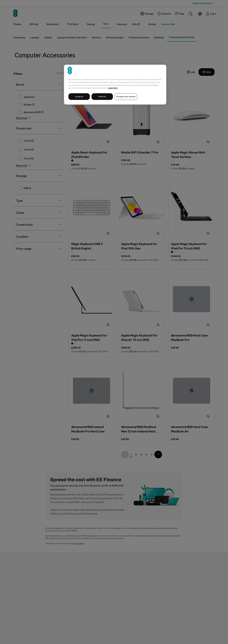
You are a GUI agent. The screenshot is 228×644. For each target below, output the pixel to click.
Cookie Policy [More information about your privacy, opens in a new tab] (113, 88)
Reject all (102, 96)
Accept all (79, 96)
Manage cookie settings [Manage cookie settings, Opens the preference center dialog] (126, 96)
